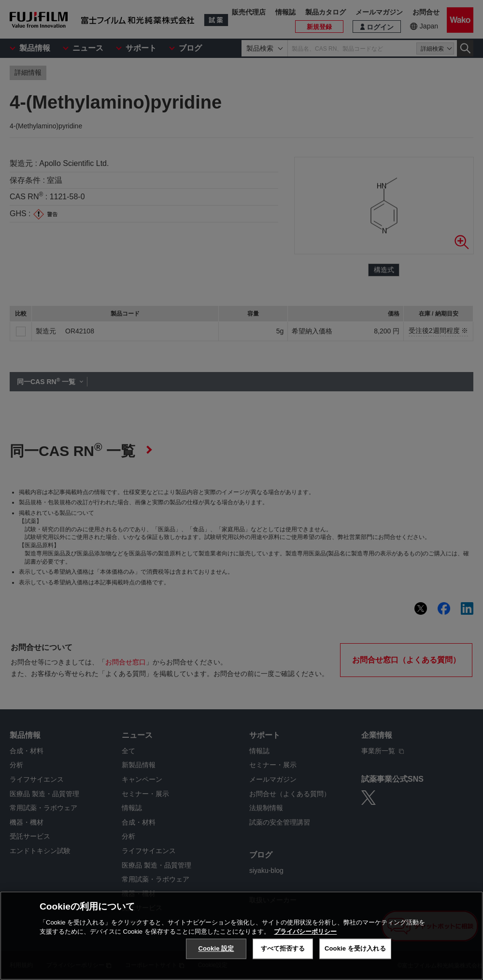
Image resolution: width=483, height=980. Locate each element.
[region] (241, 936)
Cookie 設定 (216, 948)
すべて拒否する (283, 948)
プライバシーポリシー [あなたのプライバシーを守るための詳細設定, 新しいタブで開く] (305, 932)
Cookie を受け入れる (355, 948)
